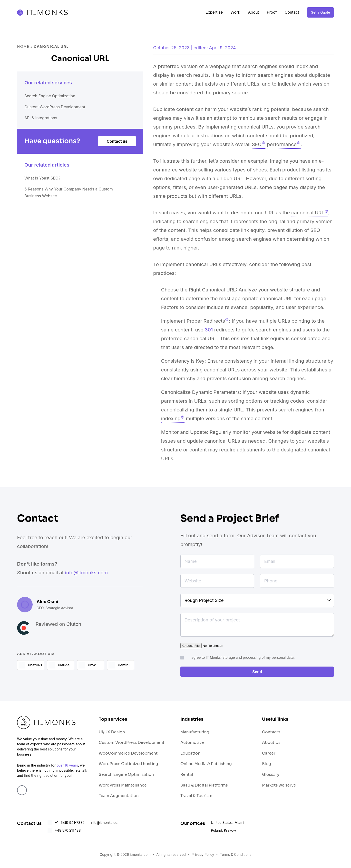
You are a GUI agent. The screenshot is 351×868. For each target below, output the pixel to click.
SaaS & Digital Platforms (204, 786)
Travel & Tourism (196, 797)
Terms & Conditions (236, 855)
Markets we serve (279, 786)
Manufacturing (195, 733)
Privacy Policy (203, 855)
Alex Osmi (47, 602)
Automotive (192, 743)
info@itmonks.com (87, 573)
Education (190, 754)
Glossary (271, 775)
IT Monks (46, 12)
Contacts (271, 733)
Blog (267, 765)
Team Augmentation (119, 797)
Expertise (214, 12)
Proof (272, 12)
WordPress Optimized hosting (128, 765)
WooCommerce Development (128, 754)
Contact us (117, 148)
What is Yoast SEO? (47, 187)
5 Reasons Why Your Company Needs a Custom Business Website (70, 204)
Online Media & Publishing (206, 765)
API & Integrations (45, 122)
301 (209, 330)
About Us (271, 743)
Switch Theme (344, 434)
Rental (187, 775)
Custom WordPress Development (62, 110)
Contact (292, 12)
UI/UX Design (112, 733)
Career (269, 754)
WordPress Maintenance (123, 786)
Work (235, 12)
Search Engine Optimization (56, 97)
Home (23, 47)
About (253, 12)
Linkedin (22, 791)
